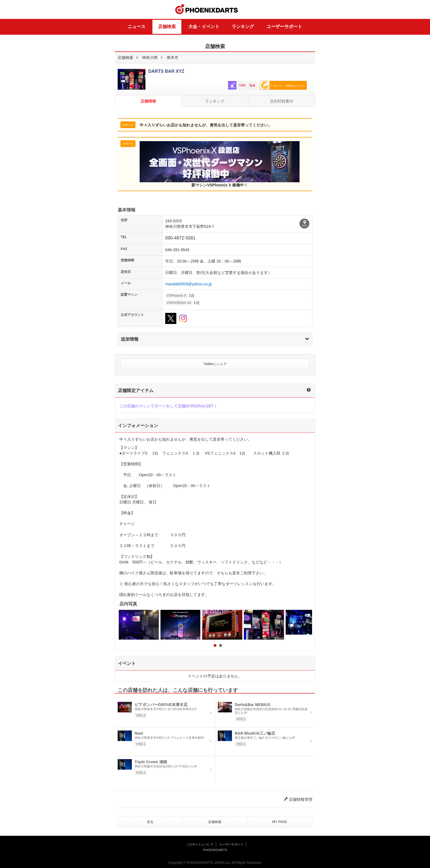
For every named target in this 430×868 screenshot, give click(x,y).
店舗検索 (167, 27)
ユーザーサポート (284, 27)
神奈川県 (150, 58)
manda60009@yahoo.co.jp (189, 284)
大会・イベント (204, 27)
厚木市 (172, 58)
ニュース (137, 27)
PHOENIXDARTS (207, 9)
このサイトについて (200, 844)
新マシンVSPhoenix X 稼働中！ (220, 164)
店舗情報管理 (298, 799)
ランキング (243, 27)
